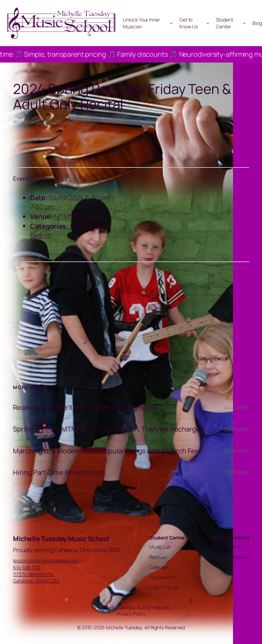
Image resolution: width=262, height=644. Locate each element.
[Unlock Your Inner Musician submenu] (171, 23)
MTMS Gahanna (79, 216)
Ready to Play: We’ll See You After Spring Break (84, 408)
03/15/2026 (237, 472)
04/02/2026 (236, 407)
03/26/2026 (236, 429)
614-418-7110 (26, 567)
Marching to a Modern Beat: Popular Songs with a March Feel (107, 451)
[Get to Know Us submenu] (208, 23)
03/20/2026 (236, 451)
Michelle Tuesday (54, 122)
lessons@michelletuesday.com (46, 560)
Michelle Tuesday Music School (61, 539)
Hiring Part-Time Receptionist (59, 472)
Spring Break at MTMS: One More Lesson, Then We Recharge (107, 429)
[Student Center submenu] (244, 23)
